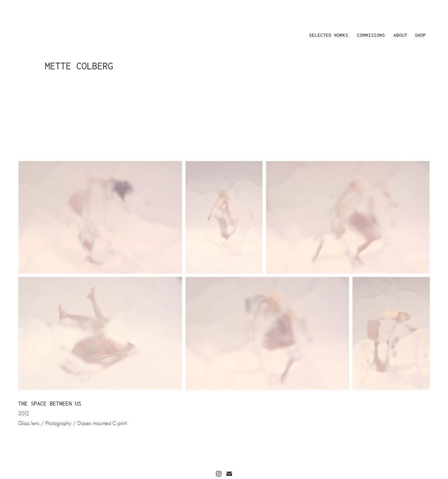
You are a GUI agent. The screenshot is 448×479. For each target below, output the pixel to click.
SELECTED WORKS (329, 35)
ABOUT (400, 35)
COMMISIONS (371, 35)
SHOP (420, 35)
